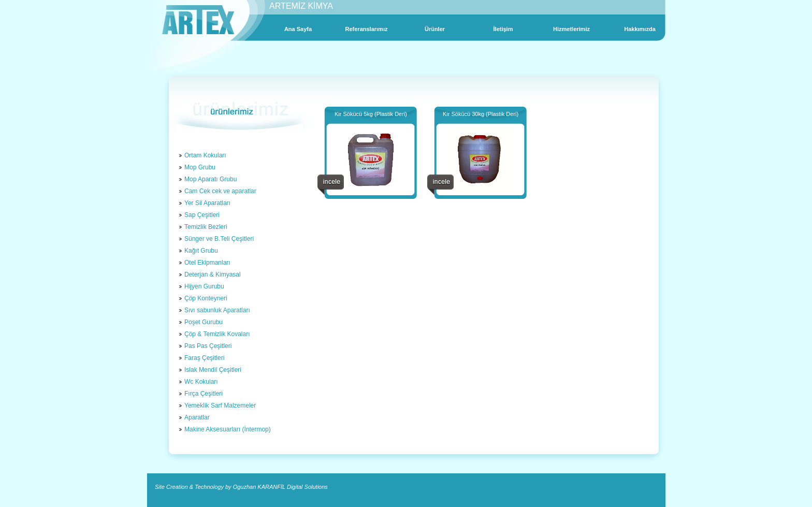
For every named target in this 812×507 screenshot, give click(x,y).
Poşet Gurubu (204, 322)
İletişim (503, 29)
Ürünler (435, 29)
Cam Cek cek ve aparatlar (220, 191)
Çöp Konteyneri (206, 298)
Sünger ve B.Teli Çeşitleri (219, 239)
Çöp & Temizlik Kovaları (217, 334)
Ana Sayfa (298, 29)
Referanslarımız (367, 29)
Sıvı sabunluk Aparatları (217, 310)
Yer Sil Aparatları (207, 203)
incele (331, 185)
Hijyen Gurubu (204, 286)
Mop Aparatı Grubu (211, 179)
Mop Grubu (200, 167)
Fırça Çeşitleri (204, 394)
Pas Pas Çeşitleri (208, 346)
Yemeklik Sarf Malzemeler (220, 405)
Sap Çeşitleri (202, 215)
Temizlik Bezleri (206, 227)
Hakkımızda (640, 29)
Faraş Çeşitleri (204, 358)
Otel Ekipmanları (207, 263)
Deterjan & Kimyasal (213, 274)
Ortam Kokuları (205, 155)
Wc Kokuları (201, 382)
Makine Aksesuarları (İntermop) (228, 429)
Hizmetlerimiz (571, 29)
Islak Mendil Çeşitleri (213, 370)
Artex (198, 20)
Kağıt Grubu (201, 251)
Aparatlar (197, 417)
